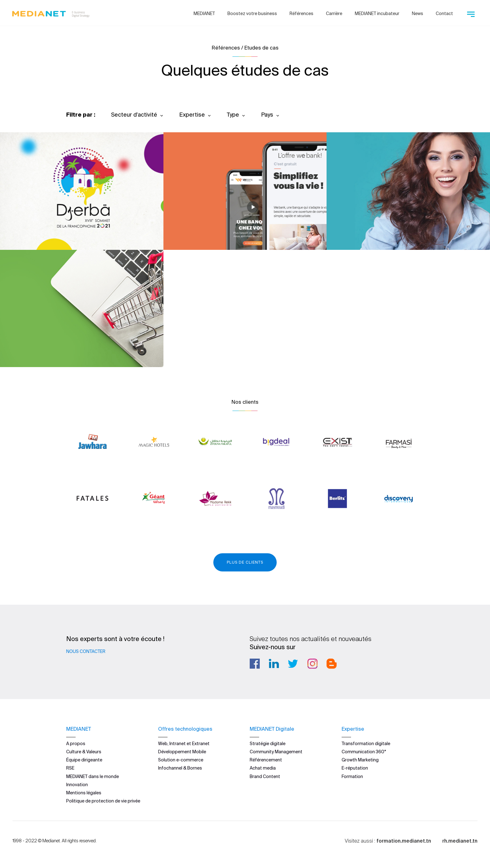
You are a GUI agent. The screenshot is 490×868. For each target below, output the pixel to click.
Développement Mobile (182, 752)
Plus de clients (245, 562)
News (418, 13)
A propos (76, 743)
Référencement (266, 760)
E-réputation (355, 768)
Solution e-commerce (181, 760)
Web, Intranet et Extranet (184, 743)
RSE (70, 768)
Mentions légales (84, 793)
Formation (352, 776)
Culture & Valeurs (84, 752)
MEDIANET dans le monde (93, 776)
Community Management (276, 752)
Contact (444, 13)
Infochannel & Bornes (180, 768)
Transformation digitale (366, 743)
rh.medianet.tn (460, 841)
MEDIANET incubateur (377, 13)
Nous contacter (86, 651)
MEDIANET (204, 13)
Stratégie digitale (268, 743)
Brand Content (265, 776)
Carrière (334, 13)
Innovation (77, 784)
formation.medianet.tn (404, 841)
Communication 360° (364, 752)
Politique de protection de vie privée (103, 801)
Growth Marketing (360, 760)
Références (301, 13)
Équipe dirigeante (84, 760)
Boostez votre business (252, 13)
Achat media (263, 768)
